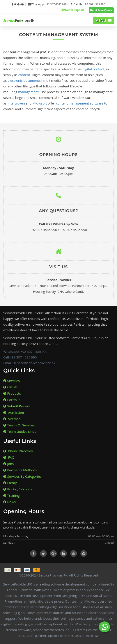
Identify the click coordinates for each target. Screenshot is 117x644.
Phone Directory (18, 451)
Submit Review (17, 406)
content (24, 75)
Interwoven (16, 103)
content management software (80, 103)
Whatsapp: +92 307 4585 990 (47, 4)
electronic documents (24, 80)
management (28, 92)
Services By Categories (22, 476)
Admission (14, 412)
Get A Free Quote (101, 10)
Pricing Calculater (19, 489)
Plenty (10, 483)
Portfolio (12, 400)
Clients (10, 387)
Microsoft (40, 103)
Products (12, 393)
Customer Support (72, 10)
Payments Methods (20, 470)
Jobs (8, 464)
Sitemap (12, 419)
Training (12, 495)
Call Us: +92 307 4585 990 (88, 4)
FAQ (9, 457)
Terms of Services (19, 425)
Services (12, 381)
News (10, 502)
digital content (94, 69)
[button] (103, 21)
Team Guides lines (20, 431)
